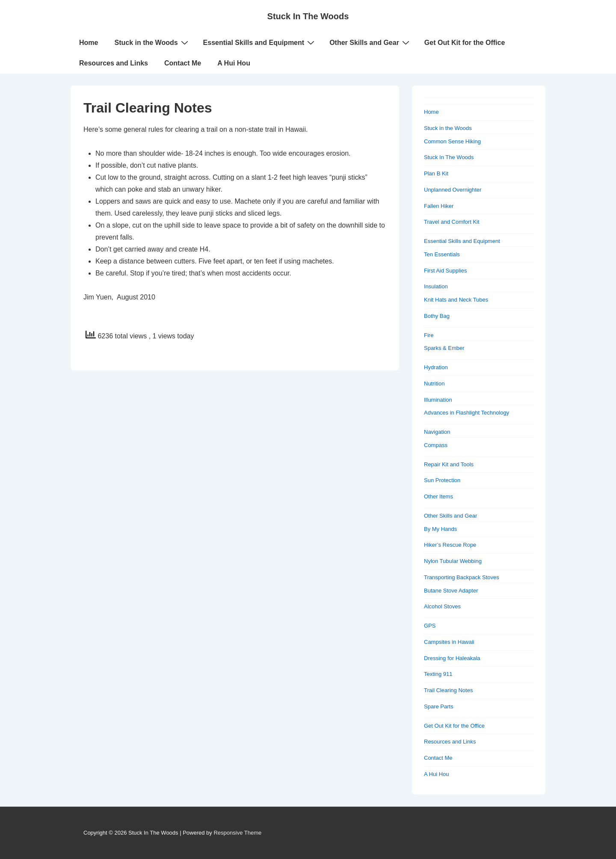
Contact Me (183, 63)
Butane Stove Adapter (451, 591)
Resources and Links (114, 63)
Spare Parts (439, 706)
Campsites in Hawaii (449, 642)
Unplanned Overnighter (453, 190)
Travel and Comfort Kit (452, 222)
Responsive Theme (237, 833)
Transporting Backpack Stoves (462, 577)
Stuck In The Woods (308, 16)
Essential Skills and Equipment (260, 42)
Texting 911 (438, 674)
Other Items (438, 496)
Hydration (436, 367)
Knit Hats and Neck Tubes (456, 300)
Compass (436, 445)
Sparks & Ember (444, 348)
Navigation (437, 432)
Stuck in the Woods (152, 42)
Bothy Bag (437, 316)
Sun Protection (442, 480)
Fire (429, 335)
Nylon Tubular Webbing (453, 561)
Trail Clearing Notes (448, 690)
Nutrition (434, 384)
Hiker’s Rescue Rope (450, 545)
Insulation (436, 286)
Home (89, 43)
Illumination (438, 400)
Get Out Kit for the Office (465, 43)
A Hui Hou (234, 63)
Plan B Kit (436, 173)
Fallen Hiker (439, 206)
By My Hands (440, 529)
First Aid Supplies (445, 271)
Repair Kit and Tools (449, 464)
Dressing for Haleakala (452, 658)
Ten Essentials (442, 254)
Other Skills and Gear (370, 42)
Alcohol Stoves (442, 606)
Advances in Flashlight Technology (466, 413)
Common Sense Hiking (452, 141)
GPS (430, 626)
